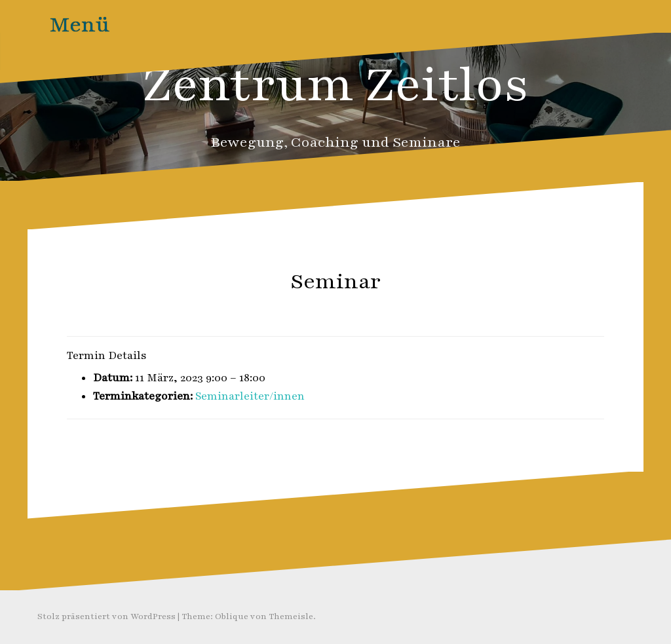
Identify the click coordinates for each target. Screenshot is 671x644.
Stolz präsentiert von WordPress (106, 616)
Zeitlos (361, 310)
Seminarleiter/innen (250, 396)
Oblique (232, 616)
